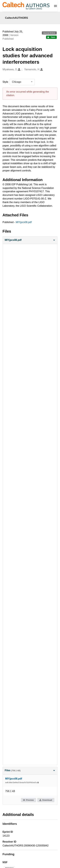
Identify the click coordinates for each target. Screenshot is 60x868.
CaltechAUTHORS (17, 18)
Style (5, 82)
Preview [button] (28, 800)
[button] (30, 240)
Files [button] (30, 770)
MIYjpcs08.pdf (24, 222)
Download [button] (46, 800)
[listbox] (22, 82)
